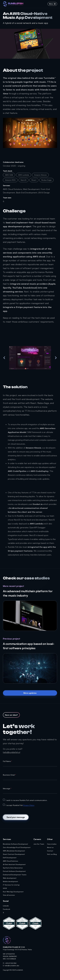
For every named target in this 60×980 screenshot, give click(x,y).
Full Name (7, 761)
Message (7, 788)
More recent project (14, 586)
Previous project (12, 639)
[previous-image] (4, 358)
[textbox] (30, 765)
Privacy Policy (29, 805)
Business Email (9, 775)
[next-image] (56, 358)
